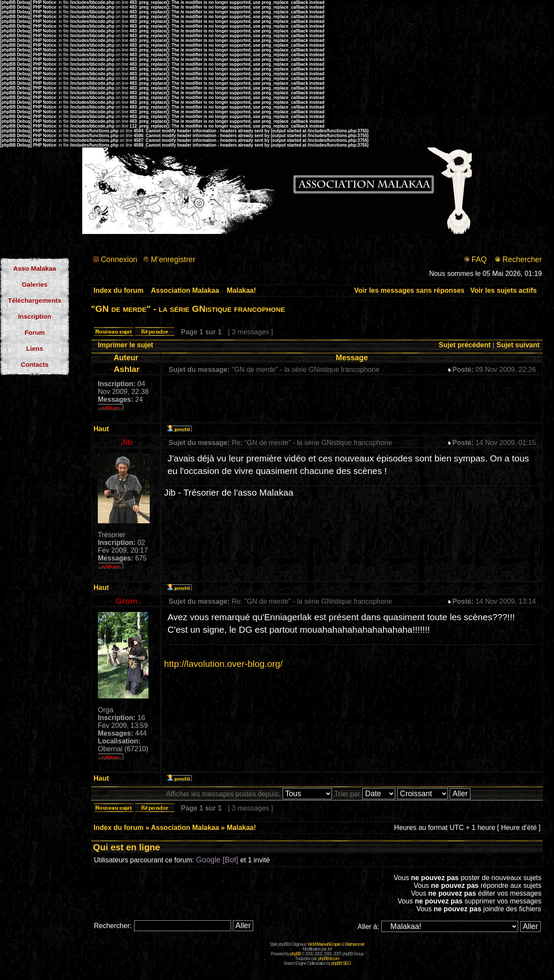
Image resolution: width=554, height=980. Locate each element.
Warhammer (354, 944)
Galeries (34, 284)
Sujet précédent (465, 345)
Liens (34, 348)
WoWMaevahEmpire (324, 944)
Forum (35, 332)
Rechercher (522, 259)
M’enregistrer (173, 259)
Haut (101, 429)
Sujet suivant (518, 345)
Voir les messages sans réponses (409, 290)
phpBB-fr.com (329, 959)
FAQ (479, 259)
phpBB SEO (341, 963)
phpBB (295, 954)
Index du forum (119, 290)
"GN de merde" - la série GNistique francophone (188, 309)
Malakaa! (242, 290)
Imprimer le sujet (126, 345)
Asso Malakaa (34, 268)
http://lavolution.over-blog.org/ (223, 664)
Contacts (35, 364)
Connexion (119, 259)
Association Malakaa (185, 290)
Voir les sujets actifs (504, 290)
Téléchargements (34, 300)
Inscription (35, 316)
